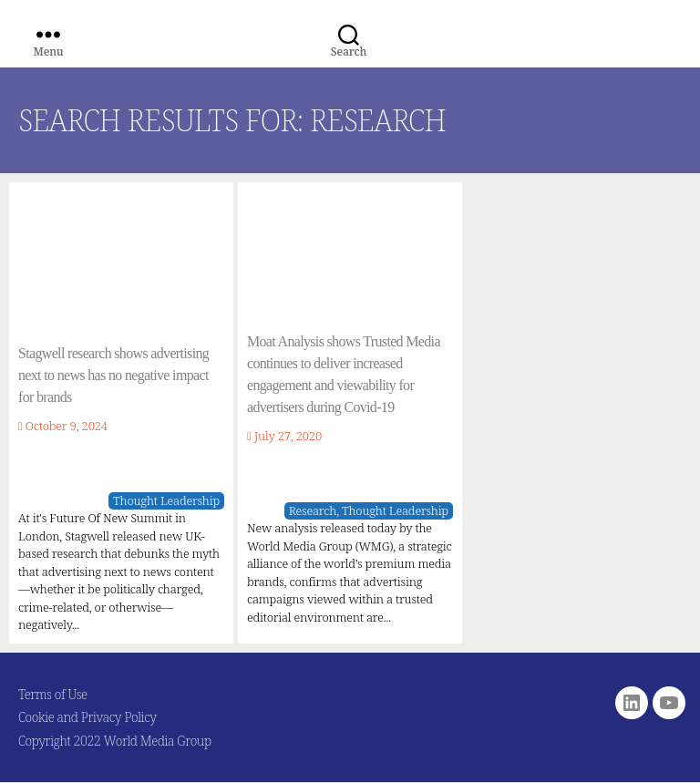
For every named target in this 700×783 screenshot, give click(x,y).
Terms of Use (53, 694)
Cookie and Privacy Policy (87, 717)
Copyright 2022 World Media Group (115, 741)
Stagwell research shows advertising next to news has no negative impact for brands (113, 375)
